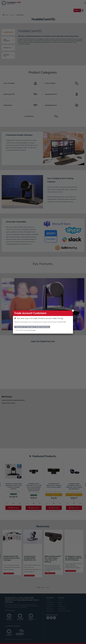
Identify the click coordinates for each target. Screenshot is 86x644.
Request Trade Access (42, 327)
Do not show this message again (26, 330)
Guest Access (19, 327)
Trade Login (30, 327)
